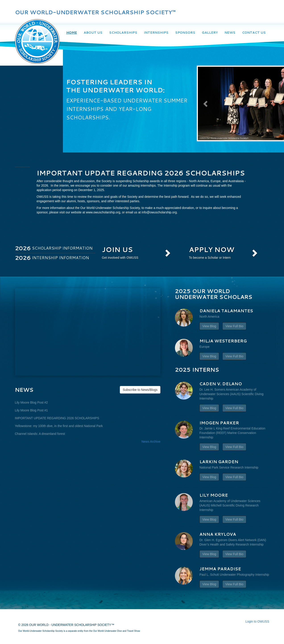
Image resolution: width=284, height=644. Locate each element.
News (230, 33)
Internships (156, 33)
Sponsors (185, 33)
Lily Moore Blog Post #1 (31, 410)
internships (148, 185)
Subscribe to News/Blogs (140, 390)
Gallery (210, 33)
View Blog (209, 326)
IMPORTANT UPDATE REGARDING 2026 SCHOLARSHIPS (57, 418)
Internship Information (52, 258)
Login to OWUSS (257, 621)
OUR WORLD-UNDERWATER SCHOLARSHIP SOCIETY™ (95, 12)
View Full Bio (234, 326)
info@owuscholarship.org (159, 212)
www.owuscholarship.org (103, 212)
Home (72, 33)
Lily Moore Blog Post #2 (31, 402)
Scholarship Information (54, 248)
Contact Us (254, 33)
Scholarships (123, 33)
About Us (93, 33)
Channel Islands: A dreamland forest (40, 434)
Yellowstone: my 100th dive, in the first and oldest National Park (59, 426)
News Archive (151, 442)
